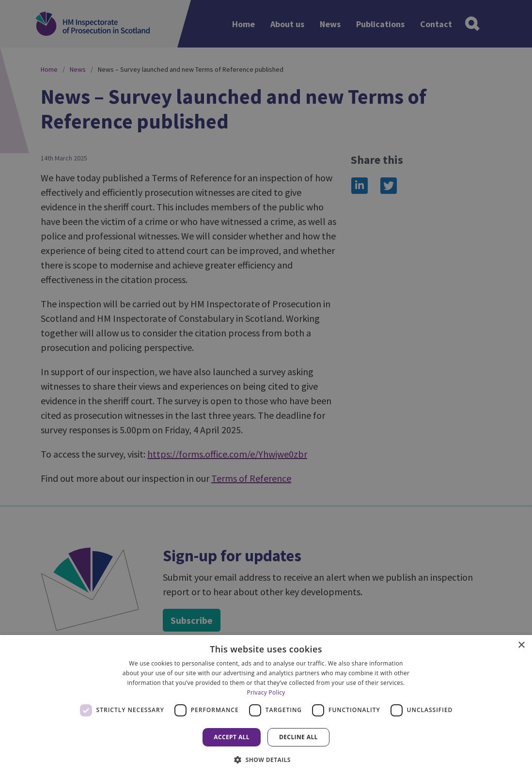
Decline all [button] (298, 737)
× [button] (521, 645)
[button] (266, 760)
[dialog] (266, 706)
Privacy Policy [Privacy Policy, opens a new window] (266, 692)
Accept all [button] (232, 737)
